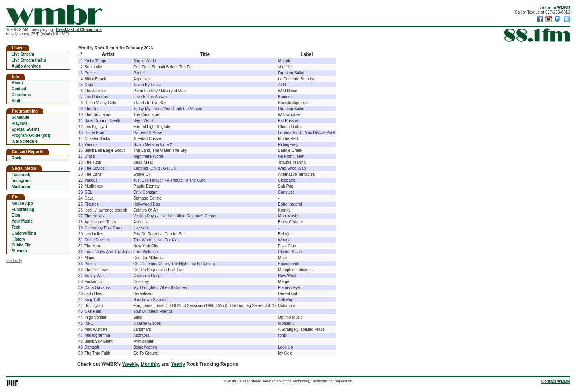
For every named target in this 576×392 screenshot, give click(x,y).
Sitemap (19, 251)
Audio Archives (26, 66)
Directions (21, 95)
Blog (16, 215)
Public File (21, 245)
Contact (19, 89)
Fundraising (23, 209)
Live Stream (23, 54)
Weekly (130, 364)
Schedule (20, 117)
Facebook (21, 175)
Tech (16, 227)
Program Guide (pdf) (31, 135)
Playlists (20, 123)
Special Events (26, 129)
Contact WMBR (556, 381)
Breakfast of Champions (79, 30)
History (18, 239)
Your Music (22, 221)
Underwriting (24, 233)
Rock (16, 158)
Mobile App (22, 203)
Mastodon (21, 187)
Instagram (21, 181)
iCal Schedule (25, 141)
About (17, 83)
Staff (16, 101)
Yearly (178, 364)
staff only (14, 261)
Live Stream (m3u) (29, 60)
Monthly (150, 364)
